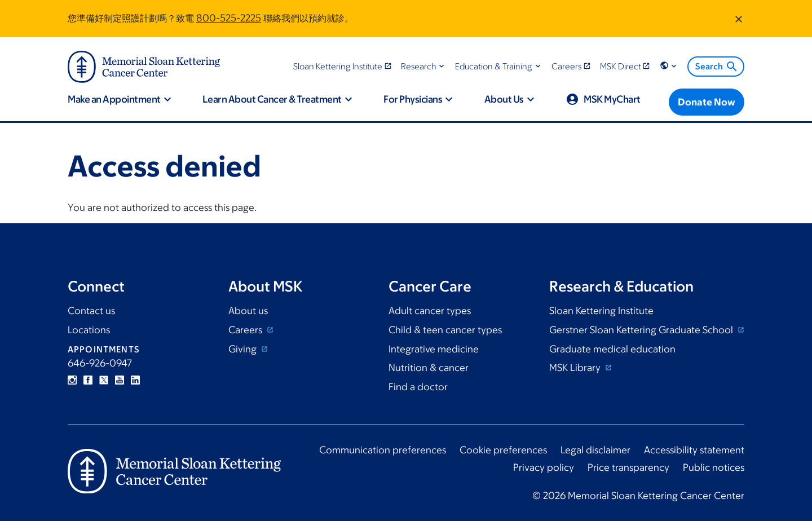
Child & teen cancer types (445, 330)
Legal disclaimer (595, 450)
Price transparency (628, 467)
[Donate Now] (707, 102)
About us (248, 311)
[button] (424, 66)
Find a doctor (418, 387)
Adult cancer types (430, 311)
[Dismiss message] (739, 19)
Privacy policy (544, 467)
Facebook (88, 380)
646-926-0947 (100, 363)
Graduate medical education (612, 349)
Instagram (72, 380)
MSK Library (576, 368)
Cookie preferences (503, 450)
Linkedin (135, 380)
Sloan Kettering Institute (601, 311)
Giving (244, 349)
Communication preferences (383, 450)
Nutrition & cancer (429, 368)
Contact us (91, 311)
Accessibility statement (694, 450)
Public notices (714, 467)
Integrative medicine (434, 349)
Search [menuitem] (717, 67)
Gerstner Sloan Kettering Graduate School (642, 330)
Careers (246, 330)
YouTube (120, 380)
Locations (89, 330)
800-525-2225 (229, 18)
